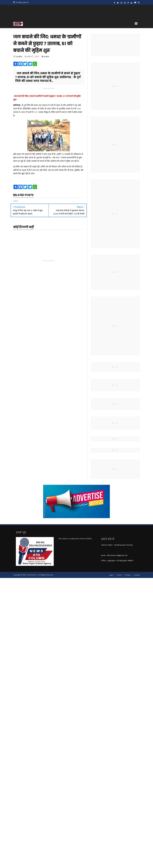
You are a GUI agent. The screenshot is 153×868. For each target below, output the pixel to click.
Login (111, 575)
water (47, 56)
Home (119, 575)
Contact (137, 575)
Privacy (128, 575)
